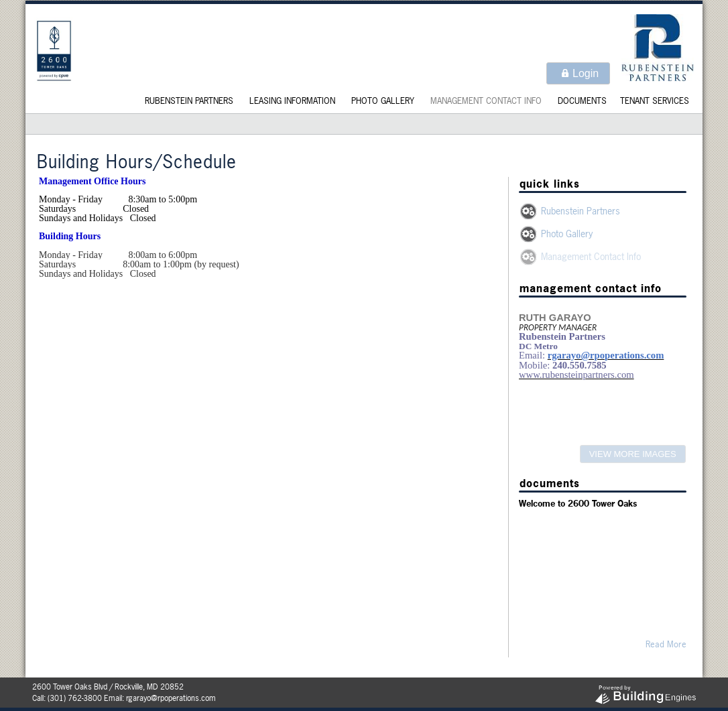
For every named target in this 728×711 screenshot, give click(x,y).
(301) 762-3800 (75, 698)
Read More (666, 644)
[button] (578, 73)
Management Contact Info (486, 101)
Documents (582, 101)
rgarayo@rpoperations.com (171, 698)
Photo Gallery (383, 101)
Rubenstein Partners (189, 101)
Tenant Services (655, 101)
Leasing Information (292, 101)
